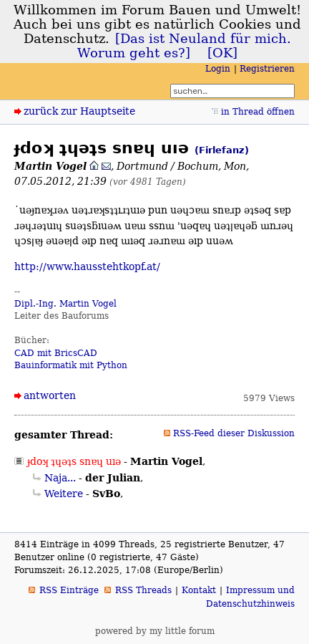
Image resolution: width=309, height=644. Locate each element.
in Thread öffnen (258, 112)
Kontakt (199, 590)
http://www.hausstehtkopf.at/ (87, 266)
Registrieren (267, 69)
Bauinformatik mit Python (71, 365)
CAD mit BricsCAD (56, 353)
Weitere (64, 494)
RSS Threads (143, 590)
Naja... (60, 478)
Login (218, 69)
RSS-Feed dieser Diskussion (234, 433)
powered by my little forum (155, 631)
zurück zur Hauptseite (79, 111)
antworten (50, 395)
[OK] (222, 53)
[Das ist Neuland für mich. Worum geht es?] (184, 46)
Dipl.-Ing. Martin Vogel (65, 304)
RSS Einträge (69, 590)
